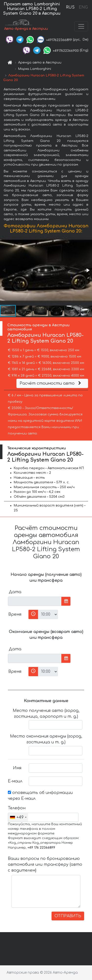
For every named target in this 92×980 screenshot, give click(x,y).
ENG (83, 7)
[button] (88, 270)
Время (15, 614)
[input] (35, 601)
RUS (70, 7)
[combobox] (18, 817)
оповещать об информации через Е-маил (40, 796)
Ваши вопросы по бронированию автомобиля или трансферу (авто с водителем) (45, 864)
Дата (15, 592)
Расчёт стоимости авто (51, 383)
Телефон (16, 808)
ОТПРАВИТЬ (68, 916)
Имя (17, 768)
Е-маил (15, 781)
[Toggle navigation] (81, 26)
